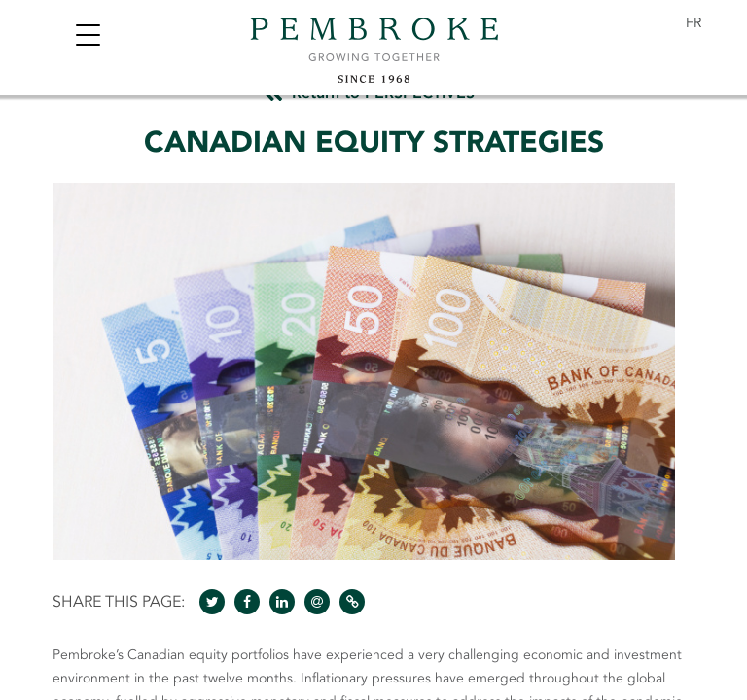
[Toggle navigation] (88, 37)
